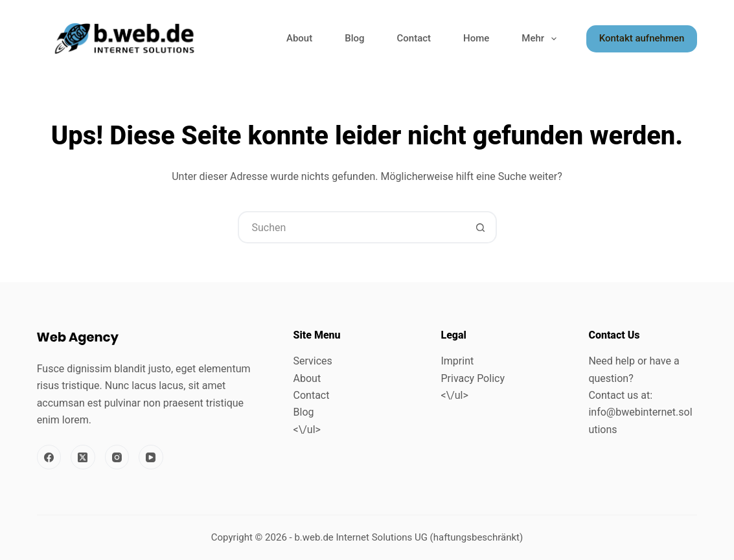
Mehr (542, 39)
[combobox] (352, 227)
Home (476, 38)
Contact (414, 38)
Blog (354, 38)
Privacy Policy (473, 378)
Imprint (457, 361)
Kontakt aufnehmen (642, 38)
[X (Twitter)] (83, 457)
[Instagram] (117, 457)
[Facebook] (49, 457)
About (299, 38)
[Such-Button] (481, 227)
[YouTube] (151, 457)
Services (313, 361)
